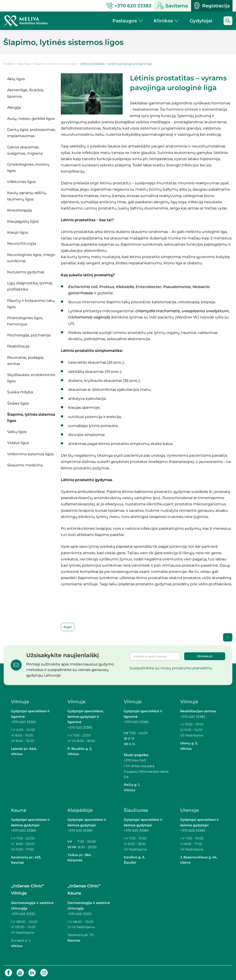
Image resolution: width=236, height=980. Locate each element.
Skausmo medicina (25, 465)
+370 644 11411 (135, 760)
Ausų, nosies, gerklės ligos (31, 119)
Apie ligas (24, 64)
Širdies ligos (18, 403)
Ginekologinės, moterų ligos (28, 168)
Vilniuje (20, 702)
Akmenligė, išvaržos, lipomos (26, 93)
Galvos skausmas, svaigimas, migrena (25, 150)
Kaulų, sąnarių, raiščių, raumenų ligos (27, 196)
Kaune (19, 810)
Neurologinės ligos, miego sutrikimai (31, 258)
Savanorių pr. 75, (81, 935)
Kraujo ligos (18, 232)
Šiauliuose (136, 810)
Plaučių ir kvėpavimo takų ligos (31, 304)
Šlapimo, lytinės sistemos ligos (55, 64)
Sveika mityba (20, 392)
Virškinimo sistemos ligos (30, 454)
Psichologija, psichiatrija (29, 335)
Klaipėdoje (80, 810)
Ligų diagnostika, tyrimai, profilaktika (30, 286)
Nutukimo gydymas (26, 272)
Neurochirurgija (22, 243)
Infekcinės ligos (21, 182)
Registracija (212, 6)
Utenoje (190, 810)
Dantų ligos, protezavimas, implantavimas (31, 133)
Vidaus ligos (18, 443)
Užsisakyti (205, 656)
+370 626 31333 (23, 914)
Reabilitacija (18, 346)
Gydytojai (201, 21)
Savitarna (172, 6)
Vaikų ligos (17, 432)
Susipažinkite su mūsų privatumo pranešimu (171, 668)
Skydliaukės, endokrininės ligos (31, 378)
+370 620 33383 (24, 722)
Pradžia (9, 64)
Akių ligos (16, 79)
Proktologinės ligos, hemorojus (25, 321)
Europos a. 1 (21, 940)
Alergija (14, 107)
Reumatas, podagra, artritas (25, 361)
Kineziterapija (19, 210)
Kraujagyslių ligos (23, 221)
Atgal (68, 627)
